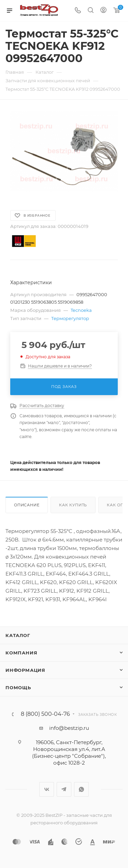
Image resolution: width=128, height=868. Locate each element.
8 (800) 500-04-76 (45, 714)
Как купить (73, 505)
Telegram (64, 789)
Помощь (18, 688)
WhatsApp (81, 789)
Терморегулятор (70, 318)
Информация (25, 670)
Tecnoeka (81, 310)
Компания (21, 653)
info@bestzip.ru (69, 728)
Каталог (18, 635)
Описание (27, 505)
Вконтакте (47, 789)
